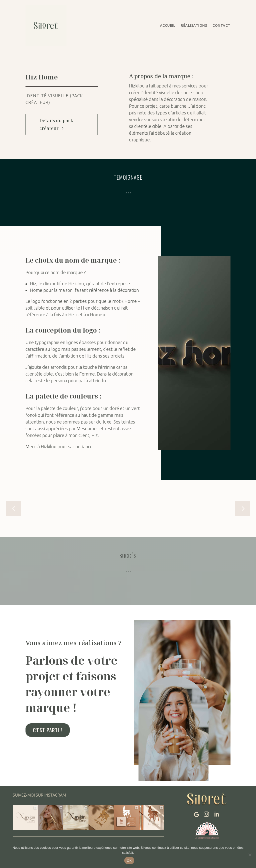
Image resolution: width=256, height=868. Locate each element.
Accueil (168, 25)
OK (129, 861)
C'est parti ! (48, 730)
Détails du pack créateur (56, 124)
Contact (221, 25)
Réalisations (194, 25)
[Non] (250, 855)
